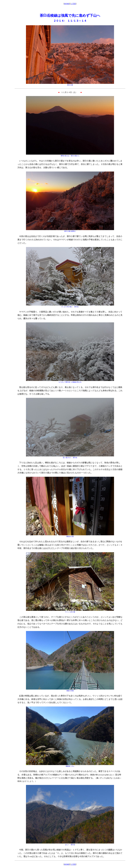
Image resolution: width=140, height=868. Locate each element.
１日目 (73, 4)
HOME (67, 4)
